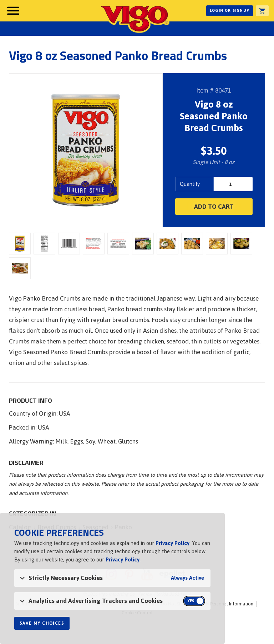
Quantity (190, 184)
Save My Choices (42, 623)
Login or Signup (230, 11)
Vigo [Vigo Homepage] (135, 19)
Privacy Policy (172, 543)
